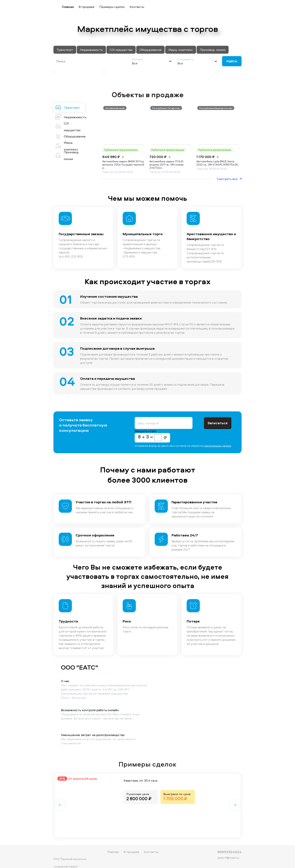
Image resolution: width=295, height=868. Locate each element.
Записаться (217, 413)
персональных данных (218, 436)
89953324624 (230, 846)
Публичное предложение (74, 72)
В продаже (87, 7)
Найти (232, 61)
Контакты (137, 7)
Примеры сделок (112, 7)
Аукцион (111, 72)
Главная (68, 7)
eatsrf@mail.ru (228, 852)
